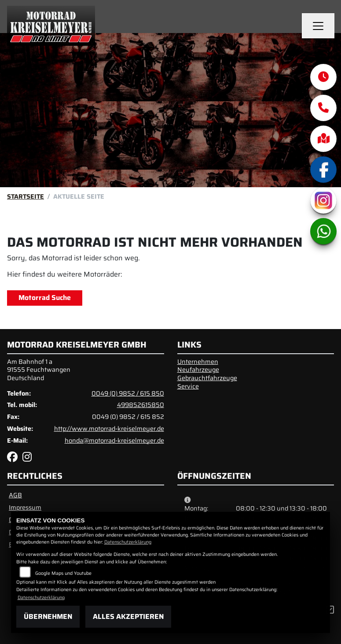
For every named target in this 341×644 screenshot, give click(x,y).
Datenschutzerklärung (128, 542)
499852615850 (141, 405)
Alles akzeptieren (128, 616)
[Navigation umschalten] (318, 26)
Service (188, 386)
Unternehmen (198, 362)
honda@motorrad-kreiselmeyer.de (114, 440)
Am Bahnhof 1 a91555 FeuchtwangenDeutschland (39, 370)
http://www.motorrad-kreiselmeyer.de (109, 429)
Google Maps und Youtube (63, 573)
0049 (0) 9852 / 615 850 (128, 393)
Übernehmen (48, 616)
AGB (15, 495)
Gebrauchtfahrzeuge (207, 378)
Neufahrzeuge (198, 370)
